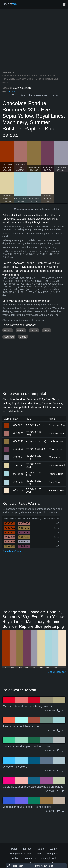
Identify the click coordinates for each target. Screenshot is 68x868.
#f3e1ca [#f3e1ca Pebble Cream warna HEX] (6, 489)
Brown (8, 330)
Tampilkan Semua (12, 551)
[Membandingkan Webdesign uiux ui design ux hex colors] (63, 811)
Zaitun (34, 330)
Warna (53, 849)
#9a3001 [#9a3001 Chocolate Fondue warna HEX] (6, 424)
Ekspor (55, 95)
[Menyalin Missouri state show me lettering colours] (59, 710)
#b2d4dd (18, 482)
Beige (23, 337)
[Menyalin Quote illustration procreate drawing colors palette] (59, 791)
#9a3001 (18, 425)
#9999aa (18, 457)
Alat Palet (27, 849)
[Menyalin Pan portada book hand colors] (59, 731)
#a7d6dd (18, 474)
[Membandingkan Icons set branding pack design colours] (63, 751)
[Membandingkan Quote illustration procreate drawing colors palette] (63, 791)
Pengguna (53, 854)
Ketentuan (30, 858)
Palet (14, 849)
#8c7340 (18, 441)
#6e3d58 (18, 449)
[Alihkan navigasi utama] (64, 4)
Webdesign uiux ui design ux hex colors (27, 807)
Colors (11, 4)
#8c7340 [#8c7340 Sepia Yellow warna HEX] (6, 440)
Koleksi (41, 849)
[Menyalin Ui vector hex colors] (59, 771)
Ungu (47, 330)
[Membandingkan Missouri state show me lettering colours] (63, 710)
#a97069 (18, 433)
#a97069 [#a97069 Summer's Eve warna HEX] (6, 432)
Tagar (39, 854)
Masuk (17, 209)
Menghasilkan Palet (21, 854)
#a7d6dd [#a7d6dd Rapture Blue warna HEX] (6, 472)
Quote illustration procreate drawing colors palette (33, 787)
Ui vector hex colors (15, 767)
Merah (21, 330)
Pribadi (16, 858)
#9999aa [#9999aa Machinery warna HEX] (6, 456)
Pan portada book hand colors (21, 726)
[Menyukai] (13, 95)
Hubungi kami (48, 858)
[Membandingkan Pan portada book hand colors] (63, 731)
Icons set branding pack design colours (27, 747)
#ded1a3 (18, 465)
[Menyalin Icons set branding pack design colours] (59, 751)
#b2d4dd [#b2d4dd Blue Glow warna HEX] (6, 481)
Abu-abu (9, 337)
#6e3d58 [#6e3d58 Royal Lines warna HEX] (6, 448)
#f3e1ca (18, 490)
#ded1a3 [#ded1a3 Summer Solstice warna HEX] (6, 464)
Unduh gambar (55, 672)
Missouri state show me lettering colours (27, 706)
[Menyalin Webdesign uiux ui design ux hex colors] (59, 811)
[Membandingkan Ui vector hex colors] (63, 771)
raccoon (12, 91)
